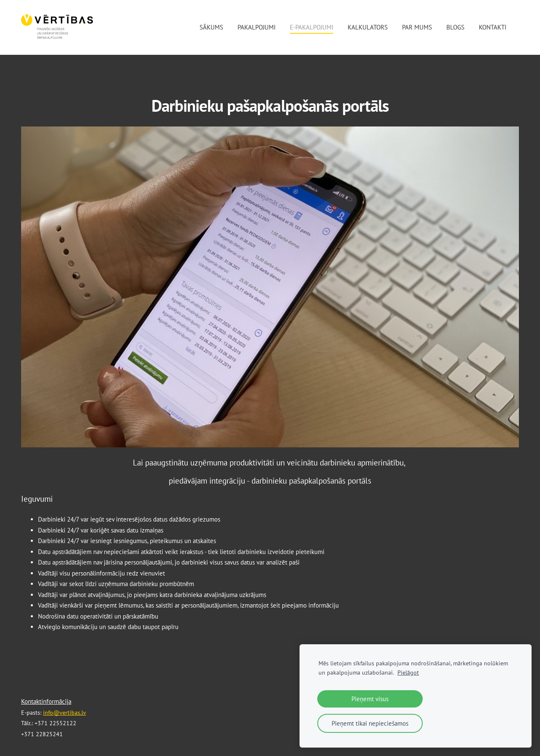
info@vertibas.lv (65, 713)
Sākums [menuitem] (211, 27)
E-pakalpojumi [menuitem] (312, 27)
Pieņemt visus (370, 699)
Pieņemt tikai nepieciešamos (370, 723)
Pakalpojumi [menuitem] (256, 27)
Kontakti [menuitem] (493, 27)
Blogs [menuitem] (455, 27)
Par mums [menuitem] (417, 27)
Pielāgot (408, 673)
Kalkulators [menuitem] (368, 27)
